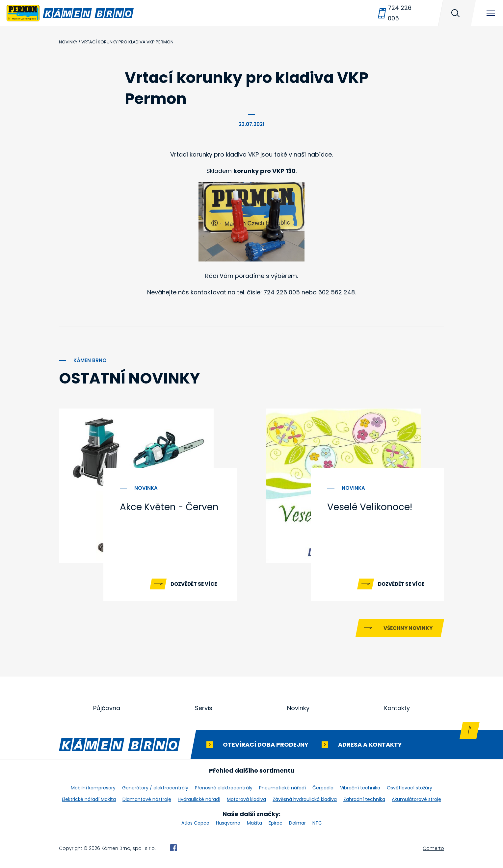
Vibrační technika (360, 788)
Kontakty (397, 708)
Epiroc (276, 823)
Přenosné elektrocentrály (224, 788)
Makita (254, 823)
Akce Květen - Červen (169, 507)
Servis (204, 708)
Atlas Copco (195, 823)
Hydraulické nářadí (199, 799)
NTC (317, 823)
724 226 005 (400, 13)
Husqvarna (228, 823)
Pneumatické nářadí (282, 788)
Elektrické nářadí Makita (89, 799)
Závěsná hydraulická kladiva (305, 799)
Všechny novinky (408, 628)
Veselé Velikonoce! (370, 507)
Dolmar (297, 823)
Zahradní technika (364, 799)
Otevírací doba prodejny (266, 744)
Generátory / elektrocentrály (155, 788)
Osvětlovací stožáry (410, 788)
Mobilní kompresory (93, 788)
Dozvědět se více (194, 584)
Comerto (433, 848)
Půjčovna (107, 708)
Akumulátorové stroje (416, 799)
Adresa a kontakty (370, 744)
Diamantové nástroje (147, 799)
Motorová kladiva (246, 799)
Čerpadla (323, 788)
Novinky (298, 708)
